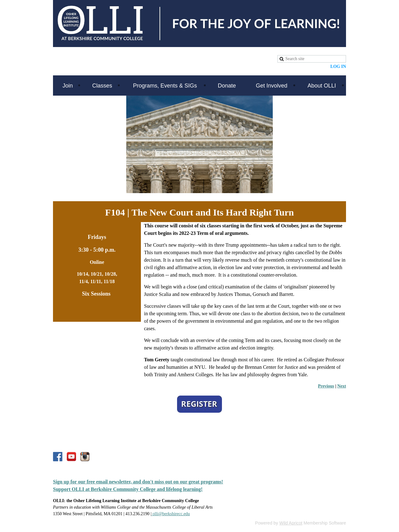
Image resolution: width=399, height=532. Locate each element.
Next (342, 386)
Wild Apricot (291, 523)
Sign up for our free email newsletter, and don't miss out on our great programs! (138, 482)
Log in (338, 66)
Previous (326, 386)
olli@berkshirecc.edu (171, 514)
